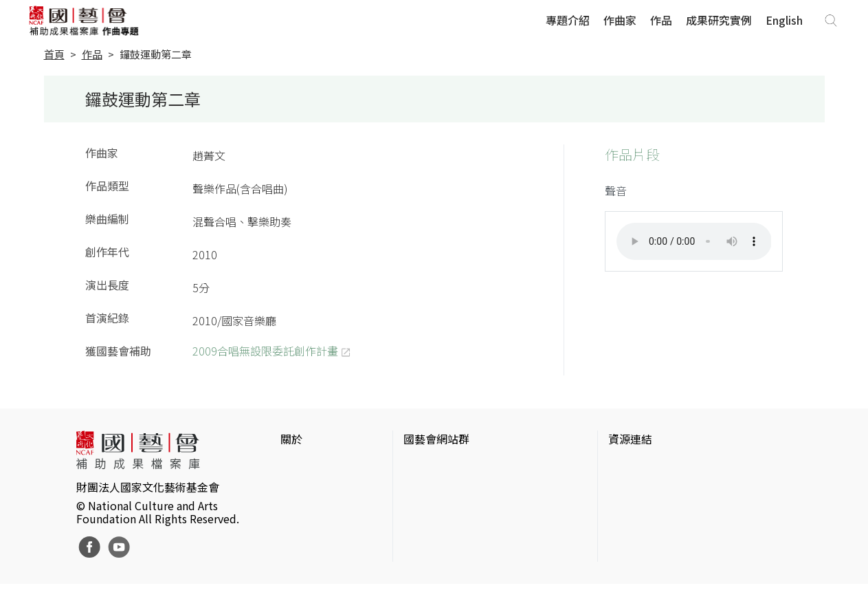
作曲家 (620, 20)
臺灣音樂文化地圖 (652, 532)
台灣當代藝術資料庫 (658, 466)
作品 (661, 20)
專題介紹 (568, 20)
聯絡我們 (302, 510)
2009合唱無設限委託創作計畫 (265, 351)
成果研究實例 (719, 20)
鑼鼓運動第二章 (156, 54)
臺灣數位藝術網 (647, 510)
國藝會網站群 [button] (436, 439)
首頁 (54, 54)
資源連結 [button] (630, 439)
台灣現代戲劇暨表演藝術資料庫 (685, 554)
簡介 (291, 466)
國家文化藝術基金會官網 (464, 466)
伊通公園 (630, 488)
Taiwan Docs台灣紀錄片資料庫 (683, 576)
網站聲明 (302, 488)
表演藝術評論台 (442, 510)
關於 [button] (291, 439)
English (784, 20)
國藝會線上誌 (436, 488)
